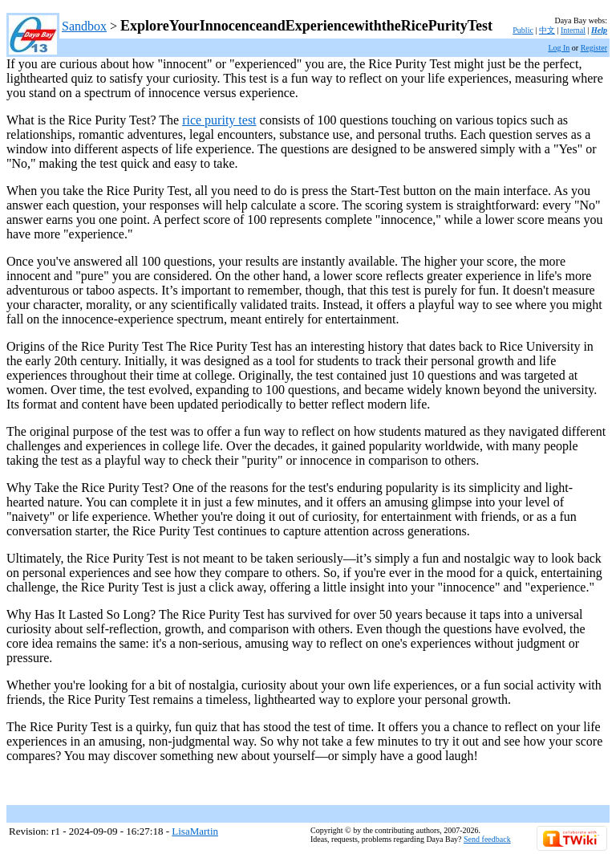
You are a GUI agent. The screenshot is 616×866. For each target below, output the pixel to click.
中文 (547, 30)
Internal (573, 30)
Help (599, 30)
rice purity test (219, 120)
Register (594, 48)
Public (523, 30)
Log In (559, 48)
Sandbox (84, 26)
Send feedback (487, 839)
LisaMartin (195, 831)
